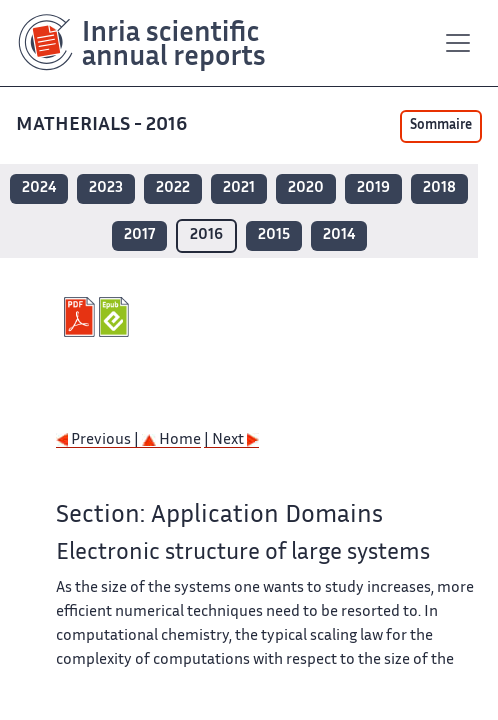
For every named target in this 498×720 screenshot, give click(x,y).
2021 (239, 188)
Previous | (99, 440)
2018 (439, 188)
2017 (139, 235)
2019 (373, 188)
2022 (173, 188)
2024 (39, 188)
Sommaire (441, 126)
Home (171, 440)
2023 (106, 188)
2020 (306, 188)
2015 (274, 235)
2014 (339, 235)
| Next (231, 440)
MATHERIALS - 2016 (103, 125)
